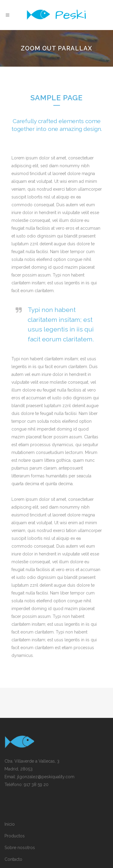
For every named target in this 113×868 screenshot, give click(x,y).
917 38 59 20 (36, 785)
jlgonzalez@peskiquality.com (46, 777)
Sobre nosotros (20, 848)
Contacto (13, 859)
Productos (15, 836)
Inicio (10, 824)
